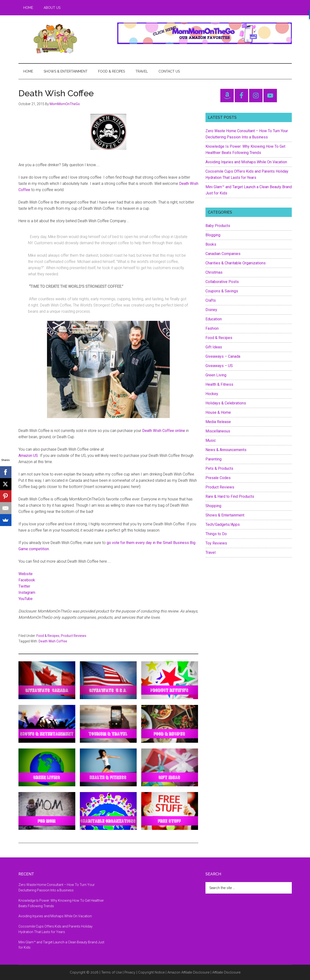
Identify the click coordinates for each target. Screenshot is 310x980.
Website (26, 574)
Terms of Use (111, 972)
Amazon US (28, 456)
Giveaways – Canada (223, 356)
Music (211, 440)
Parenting (213, 459)
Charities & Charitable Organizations (236, 263)
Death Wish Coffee (53, 641)
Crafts (211, 300)
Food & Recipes (48, 636)
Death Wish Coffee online (164, 431)
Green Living (216, 375)
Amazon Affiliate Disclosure (188, 972)
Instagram (27, 592)
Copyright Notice (151, 972)
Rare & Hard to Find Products (230, 496)
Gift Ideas (214, 347)
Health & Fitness (219, 384)
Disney (211, 310)
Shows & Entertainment (225, 515)
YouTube (26, 599)
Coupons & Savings (222, 291)
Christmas (214, 272)
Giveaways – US (219, 366)
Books (211, 244)
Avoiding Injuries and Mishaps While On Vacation (246, 162)
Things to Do (216, 534)
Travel (211, 552)
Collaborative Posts (222, 282)
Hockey (212, 394)
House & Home (218, 412)
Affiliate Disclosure (226, 972)
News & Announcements (226, 450)
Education (214, 319)
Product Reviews (74, 636)
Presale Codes (218, 478)
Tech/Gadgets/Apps (223, 524)
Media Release (218, 422)
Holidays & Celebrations (226, 403)
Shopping (213, 506)
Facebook (27, 580)
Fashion (212, 328)
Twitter (24, 586)
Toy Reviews (216, 543)
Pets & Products (219, 468)
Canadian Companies (223, 254)
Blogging (213, 235)
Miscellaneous (218, 431)
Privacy (130, 972)
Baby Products (218, 226)
